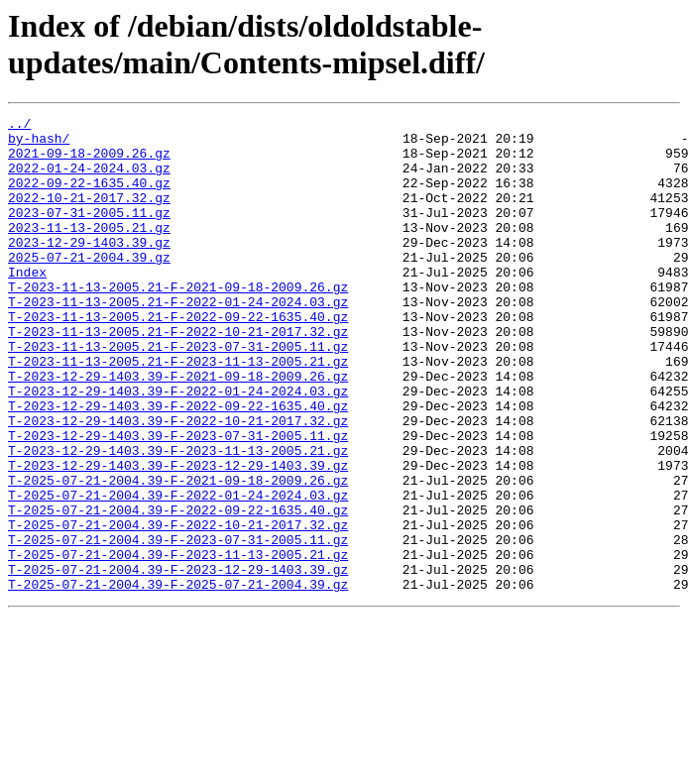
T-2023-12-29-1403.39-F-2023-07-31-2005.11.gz (178, 501)
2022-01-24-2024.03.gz (89, 179)
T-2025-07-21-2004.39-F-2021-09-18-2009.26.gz (178, 554)
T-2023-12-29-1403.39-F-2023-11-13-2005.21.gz (178, 518)
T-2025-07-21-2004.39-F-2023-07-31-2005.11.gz (178, 625)
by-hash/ (39, 144)
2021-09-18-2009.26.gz (89, 162)
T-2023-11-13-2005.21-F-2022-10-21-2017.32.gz (178, 376)
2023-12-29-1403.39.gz (89, 269)
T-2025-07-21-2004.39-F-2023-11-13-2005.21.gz (178, 643)
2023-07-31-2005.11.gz (89, 233)
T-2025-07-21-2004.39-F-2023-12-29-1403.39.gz (178, 661)
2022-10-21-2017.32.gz (89, 215)
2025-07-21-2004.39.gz (89, 286)
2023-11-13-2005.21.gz (89, 251)
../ (19, 126)
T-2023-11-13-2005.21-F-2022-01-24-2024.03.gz (178, 340)
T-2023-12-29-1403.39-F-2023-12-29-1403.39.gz (178, 536)
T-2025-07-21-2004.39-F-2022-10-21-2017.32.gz (178, 608)
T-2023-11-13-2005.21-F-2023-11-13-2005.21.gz (178, 411)
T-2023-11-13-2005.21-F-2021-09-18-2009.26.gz (178, 322)
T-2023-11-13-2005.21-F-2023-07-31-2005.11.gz (178, 393)
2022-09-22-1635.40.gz (89, 197)
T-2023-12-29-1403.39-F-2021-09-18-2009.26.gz (178, 429)
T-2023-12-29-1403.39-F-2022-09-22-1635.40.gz (178, 465)
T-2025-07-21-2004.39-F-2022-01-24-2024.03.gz (178, 572)
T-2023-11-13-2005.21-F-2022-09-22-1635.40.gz (178, 358)
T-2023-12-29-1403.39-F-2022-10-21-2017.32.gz (178, 483)
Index (27, 304)
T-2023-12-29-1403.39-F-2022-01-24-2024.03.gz (178, 447)
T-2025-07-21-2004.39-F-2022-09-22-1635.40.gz (178, 590)
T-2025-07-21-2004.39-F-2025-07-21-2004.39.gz (178, 679)
